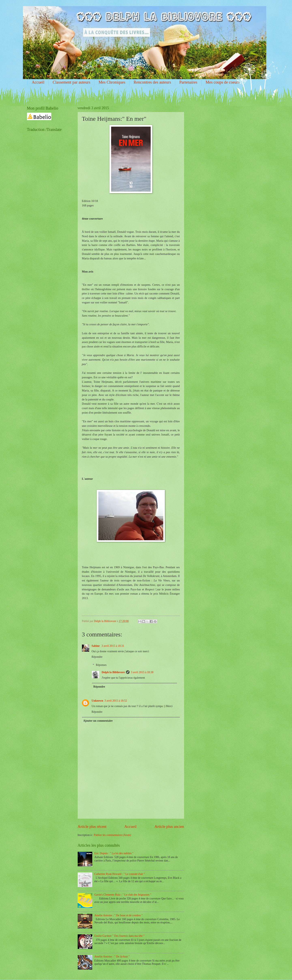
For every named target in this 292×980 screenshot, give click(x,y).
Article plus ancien (169, 826)
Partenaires (188, 82)
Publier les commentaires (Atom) (113, 835)
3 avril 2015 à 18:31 (113, 646)
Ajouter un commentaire (98, 721)
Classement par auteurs (72, 82)
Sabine (96, 646)
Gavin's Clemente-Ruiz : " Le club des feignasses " (123, 895)
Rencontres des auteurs (152, 82)
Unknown (98, 701)
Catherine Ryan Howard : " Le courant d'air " (120, 874)
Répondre (97, 657)
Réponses (101, 665)
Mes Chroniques (112, 82)
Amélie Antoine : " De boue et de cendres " (118, 915)
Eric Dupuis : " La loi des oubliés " (114, 853)
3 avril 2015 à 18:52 (116, 701)
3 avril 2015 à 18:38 (142, 672)
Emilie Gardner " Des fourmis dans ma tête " (119, 936)
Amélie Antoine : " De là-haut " (112, 957)
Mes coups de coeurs (223, 82)
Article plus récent (92, 826)
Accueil (38, 82)
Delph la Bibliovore (113, 672)
